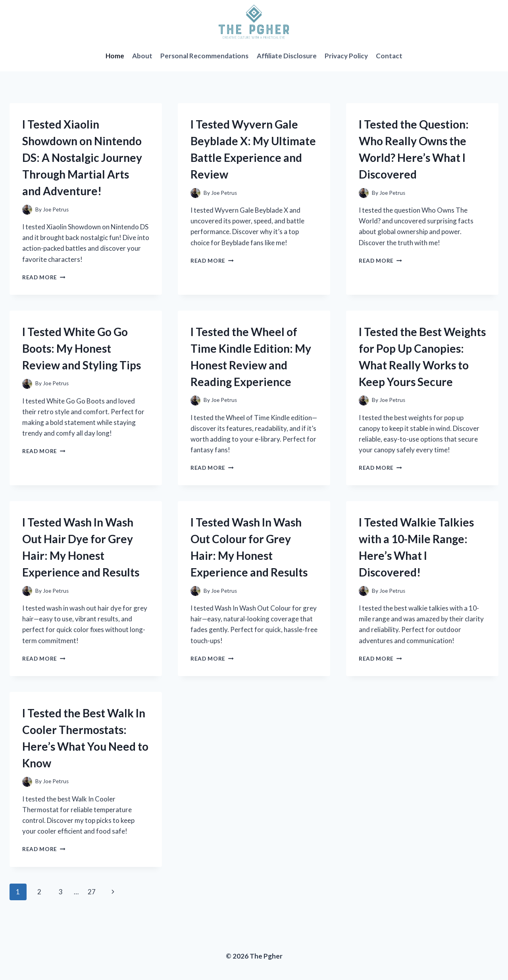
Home (115, 56)
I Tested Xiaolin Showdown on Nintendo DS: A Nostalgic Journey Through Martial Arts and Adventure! (82, 158)
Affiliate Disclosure (287, 56)
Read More (44, 277)
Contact (389, 56)
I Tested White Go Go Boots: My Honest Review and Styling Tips (82, 348)
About (142, 56)
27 (92, 892)
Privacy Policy (346, 56)
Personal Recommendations (204, 56)
